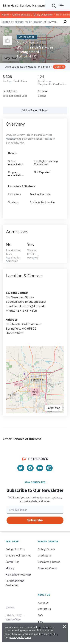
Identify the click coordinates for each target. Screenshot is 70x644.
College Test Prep (15, 549)
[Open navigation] (62, 6)
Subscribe (35, 520)
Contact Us (44, 609)
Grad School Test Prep (18, 556)
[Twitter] (21, 468)
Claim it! (59, 67)
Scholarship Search (49, 562)
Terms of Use (13, 620)
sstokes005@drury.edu (30, 306)
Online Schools (21, 15)
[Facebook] (30, 468)
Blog (41, 622)
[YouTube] (40, 468)
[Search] (54, 6)
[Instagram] (49, 468)
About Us (43, 603)
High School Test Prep (18, 575)
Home (5, 15)
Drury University (43, 15)
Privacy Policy (14, 615)
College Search (46, 549)
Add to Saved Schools (35, 110)
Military (10, 568)
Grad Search (45, 556)
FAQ (40, 615)
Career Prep (12, 562)
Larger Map (53, 408)
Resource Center (47, 568)
